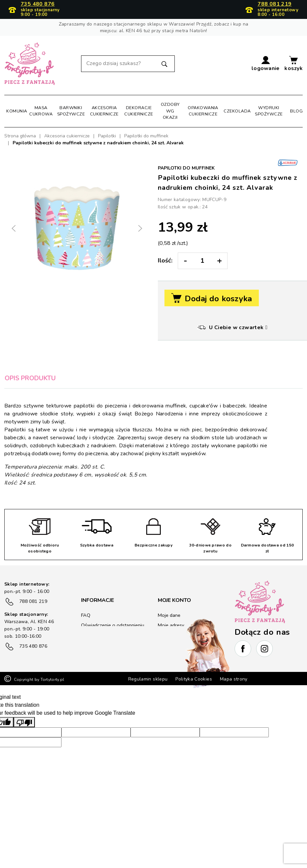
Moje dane (169, 615)
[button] (265, 64)
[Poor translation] (24, 759)
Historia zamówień (177, 635)
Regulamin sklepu (148, 716)
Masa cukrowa (41, 111)
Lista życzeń (170, 655)
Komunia (17, 111)
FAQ (86, 615)
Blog (296, 111)
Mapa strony (234, 716)
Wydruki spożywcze (269, 111)
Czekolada (237, 111)
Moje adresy (171, 625)
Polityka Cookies (194, 716)
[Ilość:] (202, 261)
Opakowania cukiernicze (203, 111)
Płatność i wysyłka (101, 643)
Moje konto (174, 600)
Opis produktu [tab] (30, 378)
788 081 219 (274, 4)
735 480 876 (38, 4)
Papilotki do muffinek (186, 168)
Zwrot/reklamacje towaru (108, 653)
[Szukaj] (128, 64)
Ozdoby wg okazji (170, 111)
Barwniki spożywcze (71, 111)
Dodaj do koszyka (212, 298)
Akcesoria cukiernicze (104, 111)
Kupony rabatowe (177, 645)
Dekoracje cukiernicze (139, 111)
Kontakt (89, 663)
